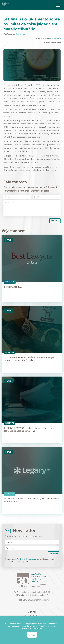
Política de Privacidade (26, 559)
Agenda (10, 494)
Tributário (20, 34)
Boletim (10, 352)
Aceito (32, 635)
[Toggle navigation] (58, 5)
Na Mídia (10, 282)
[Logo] (5, 5)
